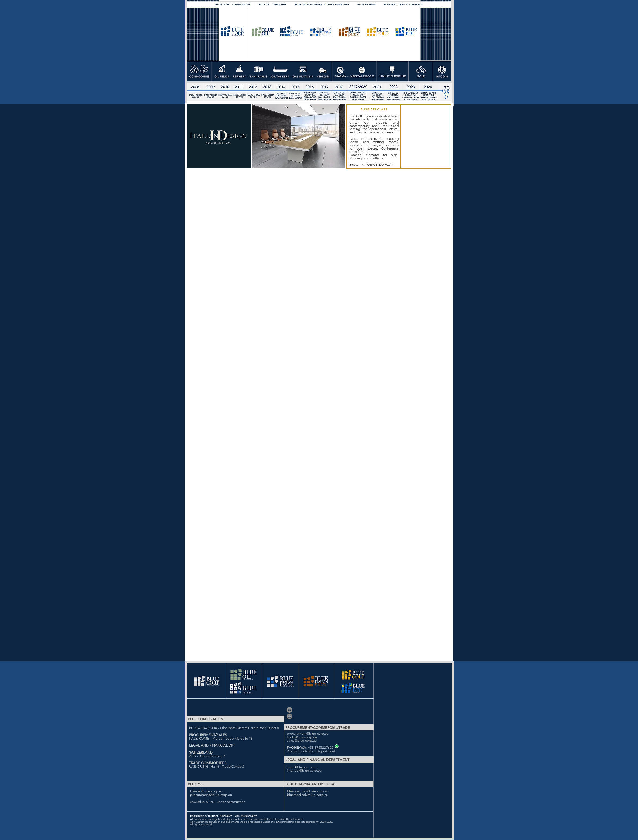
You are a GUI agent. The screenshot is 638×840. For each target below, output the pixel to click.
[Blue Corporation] (289, 716)
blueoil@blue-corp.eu (206, 791)
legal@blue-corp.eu (302, 767)
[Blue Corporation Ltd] (289, 710)
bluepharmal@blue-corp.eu (308, 791)
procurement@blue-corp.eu (308, 734)
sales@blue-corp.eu (302, 741)
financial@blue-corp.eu (304, 770)
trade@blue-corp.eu (302, 737)
